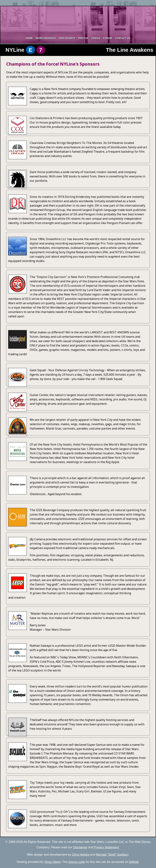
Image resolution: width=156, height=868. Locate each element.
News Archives (46, 38)
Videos (96, 38)
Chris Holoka (80, 855)
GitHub (134, 862)
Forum (108, 38)
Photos (83, 38)
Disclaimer (80, 847)
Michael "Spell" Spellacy (112, 855)
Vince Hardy (52, 862)
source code (77, 862)
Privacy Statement (106, 847)
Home (29, 38)
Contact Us (123, 38)
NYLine (23, 50)
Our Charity (67, 38)
